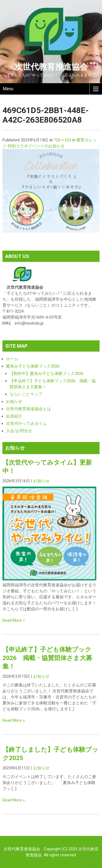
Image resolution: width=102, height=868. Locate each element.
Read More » (14, 620)
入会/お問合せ (19, 431)
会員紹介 (14, 416)
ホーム (12, 359)
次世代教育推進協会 (51, 67)
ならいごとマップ (26, 394)
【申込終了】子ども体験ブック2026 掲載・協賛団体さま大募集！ (47, 658)
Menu (8, 89)
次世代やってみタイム (26, 424)
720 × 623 (63, 140)
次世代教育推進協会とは (28, 409)
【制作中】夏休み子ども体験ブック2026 (47, 374)
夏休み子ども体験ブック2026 (33, 366)
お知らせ (14, 402)
